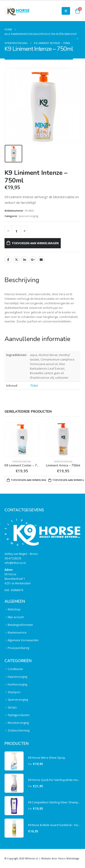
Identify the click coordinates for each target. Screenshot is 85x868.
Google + (33, 260)
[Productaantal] (16, 231)
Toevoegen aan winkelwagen (35, 243)
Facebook (8, 260)
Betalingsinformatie (20, 625)
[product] (22, 439)
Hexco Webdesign (69, 858)
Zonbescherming (19, 730)
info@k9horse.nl (15, 563)
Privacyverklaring (18, 648)
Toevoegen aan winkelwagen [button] (30, 480)
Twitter (16, 260)
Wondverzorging (18, 723)
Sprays (12, 707)
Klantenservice (17, 632)
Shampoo (14, 692)
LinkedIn (25, 260)
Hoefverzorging (17, 684)
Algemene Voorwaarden (23, 640)
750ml (34, 385)
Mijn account (16, 617)
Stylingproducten (19, 715)
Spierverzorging (28, 216)
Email (41, 260)
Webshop (14, 609)
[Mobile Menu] (66, 11)
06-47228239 (13, 558)
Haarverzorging (17, 677)
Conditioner (15, 669)
